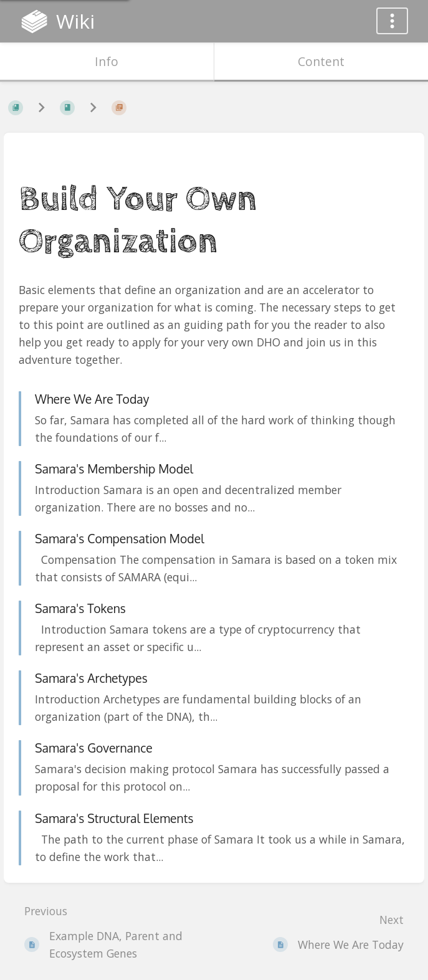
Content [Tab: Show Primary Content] (321, 61)
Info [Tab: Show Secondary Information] (107, 61)
